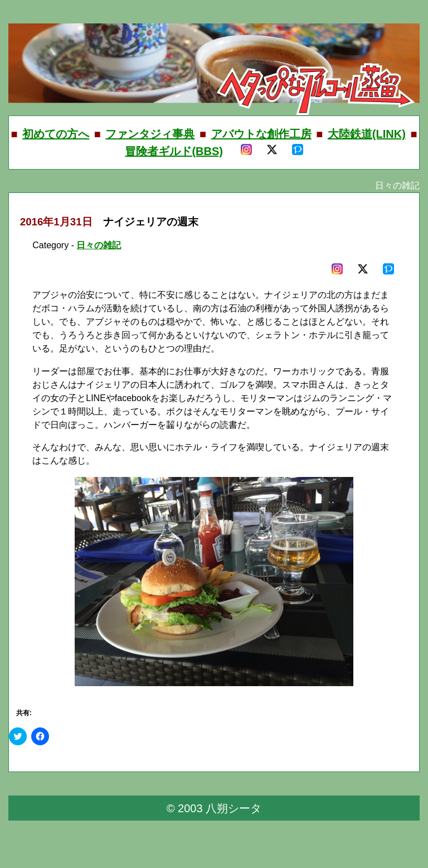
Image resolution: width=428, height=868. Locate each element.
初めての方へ (56, 134)
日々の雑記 (99, 245)
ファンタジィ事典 (150, 134)
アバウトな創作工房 (261, 134)
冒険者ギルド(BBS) (174, 151)
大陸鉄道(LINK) (367, 134)
